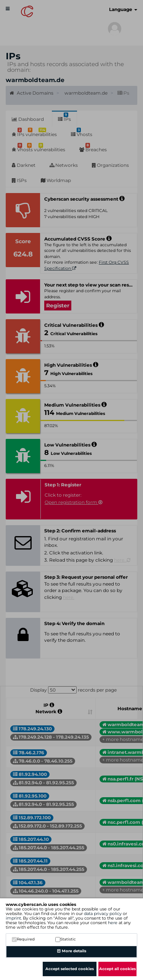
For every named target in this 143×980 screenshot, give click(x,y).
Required (23, 939)
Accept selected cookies (70, 969)
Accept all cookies (117, 969)
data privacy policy (103, 914)
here (113, 923)
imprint (13, 918)
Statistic (66, 939)
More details (72, 951)
